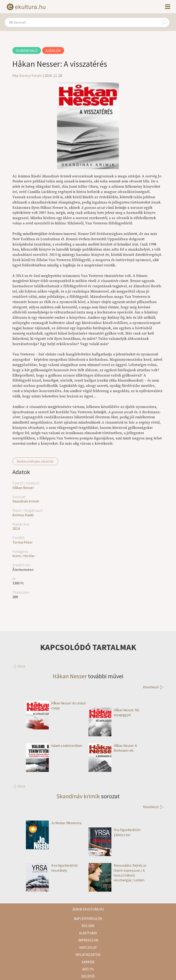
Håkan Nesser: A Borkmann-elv (113, 748)
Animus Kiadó (23, 515)
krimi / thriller (24, 556)
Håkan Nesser (23, 488)
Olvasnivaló (27, 50)
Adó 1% (88, 969)
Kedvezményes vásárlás (35, 461)
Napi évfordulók (88, 919)
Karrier (88, 962)
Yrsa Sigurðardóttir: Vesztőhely (52, 868)
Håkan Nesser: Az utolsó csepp (56, 706)
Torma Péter (22, 542)
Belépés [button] (88, 976)
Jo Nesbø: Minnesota (54, 823)
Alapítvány (88, 933)
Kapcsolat (88, 948)
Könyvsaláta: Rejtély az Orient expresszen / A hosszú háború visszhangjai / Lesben (117, 873)
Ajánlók (53, 50)
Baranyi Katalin (31, 75)
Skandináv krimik (26, 501)
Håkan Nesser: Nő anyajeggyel (114, 713)
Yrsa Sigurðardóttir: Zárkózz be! (115, 832)
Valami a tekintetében (54, 746)
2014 (16, 528)
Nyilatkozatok (88, 955)
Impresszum (88, 940)
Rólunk (88, 926)
